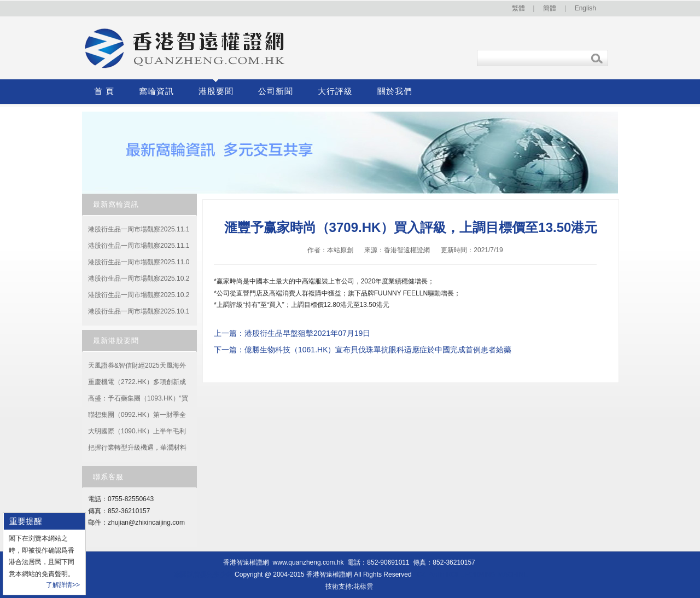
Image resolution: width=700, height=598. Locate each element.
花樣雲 (363, 587)
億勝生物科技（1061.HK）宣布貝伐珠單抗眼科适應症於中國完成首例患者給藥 (378, 350)
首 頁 (104, 91)
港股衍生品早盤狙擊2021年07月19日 (307, 333)
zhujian (118, 522)
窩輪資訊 (156, 91)
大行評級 (335, 91)
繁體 (518, 8)
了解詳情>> (63, 585)
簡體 (550, 8)
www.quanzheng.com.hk (308, 562)
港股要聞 (216, 91)
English (585, 8)
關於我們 (395, 91)
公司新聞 (276, 91)
